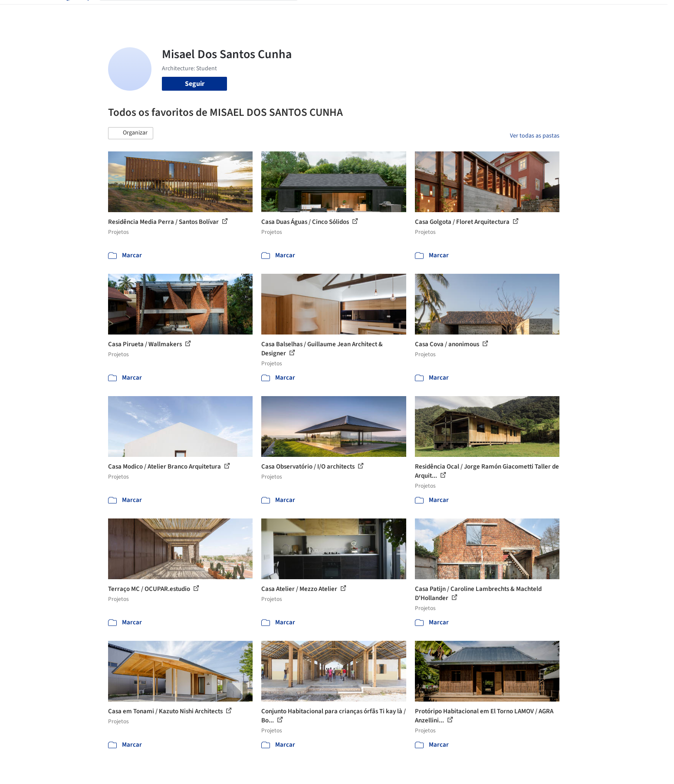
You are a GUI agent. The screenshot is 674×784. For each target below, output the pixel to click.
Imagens (351, 12)
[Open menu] (598, 12)
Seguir (195, 84)
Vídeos (465, 12)
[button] (131, 133)
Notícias (436, 12)
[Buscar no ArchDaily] (205, 12)
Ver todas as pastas (535, 136)
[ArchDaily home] (77, 12)
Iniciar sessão (513, 12)
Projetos (319, 12)
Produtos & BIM (394, 12)
